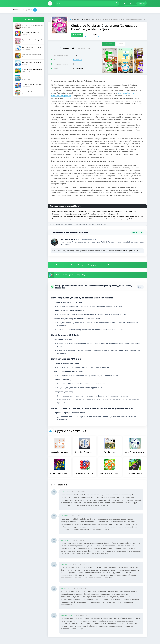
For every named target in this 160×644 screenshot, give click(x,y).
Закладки (92, 35)
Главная (16, 10)
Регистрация (130, 3)
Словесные (78, 60)
